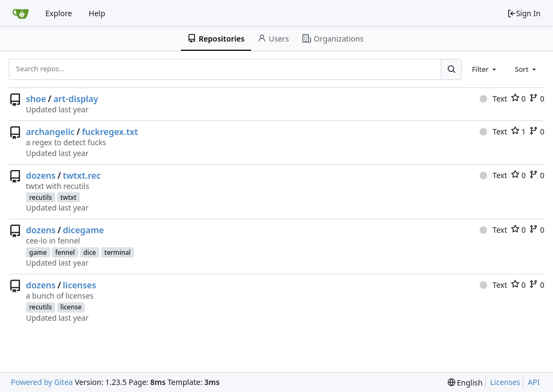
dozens (41, 175)
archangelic (50, 132)
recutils (41, 197)
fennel (65, 252)
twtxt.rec (82, 175)
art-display (76, 99)
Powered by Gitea (42, 382)
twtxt (69, 197)
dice (89, 252)
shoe (36, 99)
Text (493, 99)
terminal (117, 252)
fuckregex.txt (110, 132)
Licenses (505, 382)
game (38, 252)
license (71, 307)
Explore (59, 13)
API (534, 382)
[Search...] (451, 69)
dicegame (83, 230)
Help (97, 13)
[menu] (465, 383)
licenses (79, 285)
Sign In (524, 13)
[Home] (21, 13)
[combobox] (485, 69)
